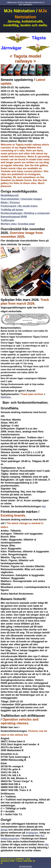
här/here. (6, 397)
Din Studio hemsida (25, 866)
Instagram (32, 833)
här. (44, 506)
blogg (4, 830)
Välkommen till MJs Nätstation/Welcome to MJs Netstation (26, 3)
